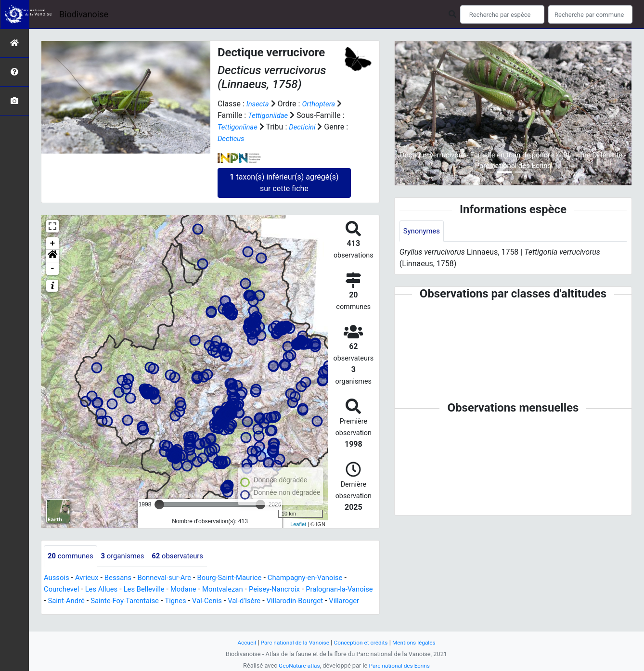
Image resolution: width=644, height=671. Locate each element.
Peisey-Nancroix (291, 589)
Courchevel (63, 589)
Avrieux (90, 578)
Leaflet (298, 524)
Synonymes (423, 231)
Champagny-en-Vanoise (324, 578)
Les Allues (106, 589)
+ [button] (53, 244)
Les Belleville (151, 589)
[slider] (159, 504)
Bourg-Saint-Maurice (242, 578)
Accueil (240, 642)
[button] (52, 256)
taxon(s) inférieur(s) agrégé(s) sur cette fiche (284, 183)
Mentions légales (419, 642)
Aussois (58, 578)
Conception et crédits (363, 642)
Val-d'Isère (287, 601)
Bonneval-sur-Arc (173, 578)
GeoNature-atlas (297, 665)
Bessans (123, 578)
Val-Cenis (248, 601)
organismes (128, 556)
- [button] (53, 269)
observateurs (187, 556)
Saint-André (97, 601)
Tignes (214, 601)
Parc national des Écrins (401, 665)
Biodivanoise (84, 14)
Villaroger (60, 613)
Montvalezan (235, 589)
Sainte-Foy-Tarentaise (160, 601)
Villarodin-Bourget (341, 601)
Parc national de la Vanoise (292, 642)
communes (72, 556)
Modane (193, 589)
